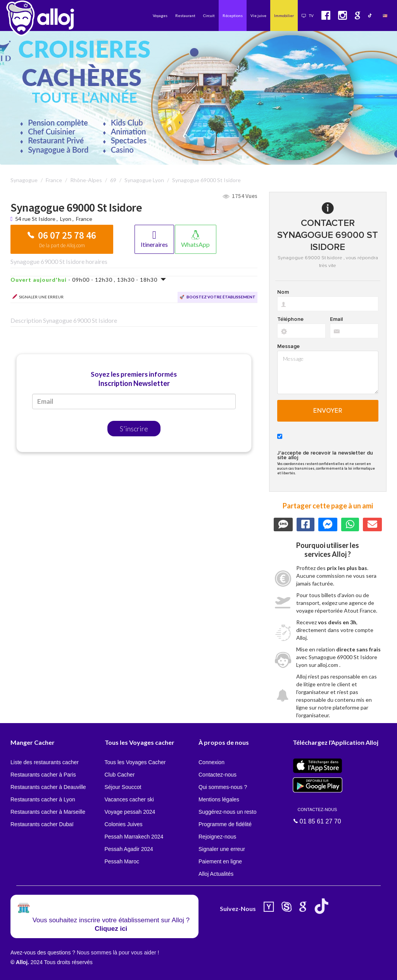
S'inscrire (134, 429)
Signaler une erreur (222, 849)
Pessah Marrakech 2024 (134, 837)
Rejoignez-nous (217, 837)
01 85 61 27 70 (318, 815)
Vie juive (258, 16)
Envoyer (328, 411)
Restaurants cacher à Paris (43, 775)
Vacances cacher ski (129, 799)
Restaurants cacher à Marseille (48, 812)
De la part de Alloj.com (62, 245)
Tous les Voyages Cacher (135, 762)
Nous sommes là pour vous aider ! (118, 952)
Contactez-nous (217, 775)
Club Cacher (120, 775)
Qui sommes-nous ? (223, 787)
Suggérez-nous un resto (227, 812)
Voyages (160, 16)
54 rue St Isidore (36, 219)
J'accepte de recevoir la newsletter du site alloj (325, 455)
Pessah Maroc (122, 861)
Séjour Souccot (123, 787)
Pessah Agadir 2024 (129, 849)
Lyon (66, 219)
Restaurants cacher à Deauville (48, 787)
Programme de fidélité (225, 824)
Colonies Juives (124, 824)
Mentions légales (219, 799)
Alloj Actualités (216, 874)
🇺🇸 (385, 16)
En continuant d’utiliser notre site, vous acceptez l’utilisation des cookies (83, 968)
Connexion (211, 762)
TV (308, 16)
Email (336, 319)
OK (171, 969)
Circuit (209, 16)
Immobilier (284, 16)
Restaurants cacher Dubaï (42, 824)
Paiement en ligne (220, 861)
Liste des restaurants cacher (45, 762)
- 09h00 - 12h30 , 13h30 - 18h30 (88, 280)
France (84, 219)
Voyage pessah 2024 (130, 812)
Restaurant (185, 16)
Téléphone (290, 319)
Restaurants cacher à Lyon (43, 799)
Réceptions (233, 16)
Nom (283, 292)
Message (288, 346)
